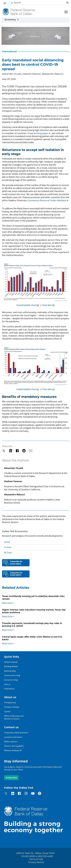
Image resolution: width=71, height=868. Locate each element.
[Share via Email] (31, 451)
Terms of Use (36, 859)
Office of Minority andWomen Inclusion (14, 717)
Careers (7, 711)
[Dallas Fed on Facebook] (19, 794)
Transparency (10, 702)
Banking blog (10, 671)
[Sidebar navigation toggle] (35, 20)
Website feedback (12, 750)
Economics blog (11, 680)
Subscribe (11, 778)
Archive (8, 547)
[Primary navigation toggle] (66, 12)
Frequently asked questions (16, 733)
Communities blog (12, 675)
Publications (9, 689)
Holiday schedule (12, 707)
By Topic (8, 553)
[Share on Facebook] (17, 451)
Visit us (7, 684)
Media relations (11, 741)
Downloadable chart (26, 305)
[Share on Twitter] (4, 451)
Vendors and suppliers (14, 746)
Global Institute (11, 662)
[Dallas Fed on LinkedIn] (13, 794)
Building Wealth (11, 666)
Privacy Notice (36, 862)
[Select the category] (8, 3)
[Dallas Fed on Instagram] (26, 794)
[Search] (39, 3)
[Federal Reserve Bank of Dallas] (19, 12)
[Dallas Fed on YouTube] (33, 794)
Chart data (47, 305)
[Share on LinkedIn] (11, 451)
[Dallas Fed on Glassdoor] (40, 794)
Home (7, 542)
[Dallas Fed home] (35, 820)
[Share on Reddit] (24, 451)
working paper (41, 133)
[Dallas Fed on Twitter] (6, 794)
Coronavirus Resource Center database (47, 200)
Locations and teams (13, 737)
